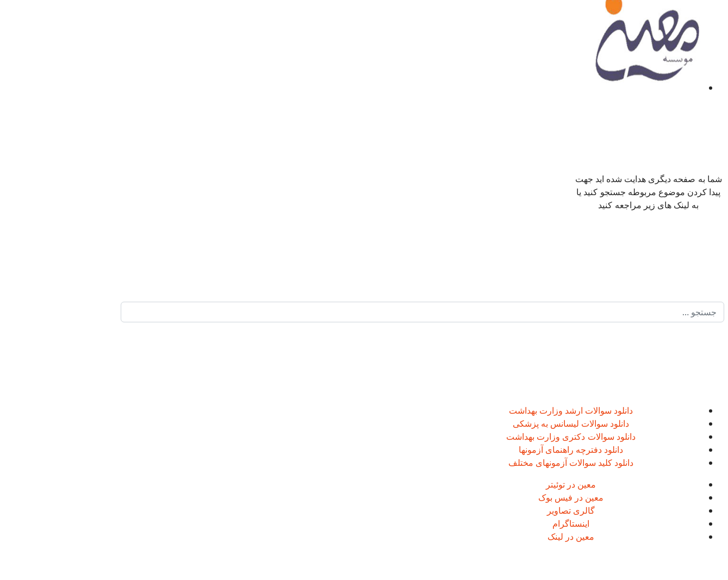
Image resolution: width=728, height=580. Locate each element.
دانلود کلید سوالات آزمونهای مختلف (513, 463)
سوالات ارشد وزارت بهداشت (502, 410)
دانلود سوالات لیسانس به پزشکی (513, 423)
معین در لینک (513, 537)
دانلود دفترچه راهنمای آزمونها (513, 450)
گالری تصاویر (513, 510)
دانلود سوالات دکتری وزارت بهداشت (513, 436)
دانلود (564, 410)
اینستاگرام (513, 523)
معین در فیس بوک (513, 497)
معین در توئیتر (513, 484)
